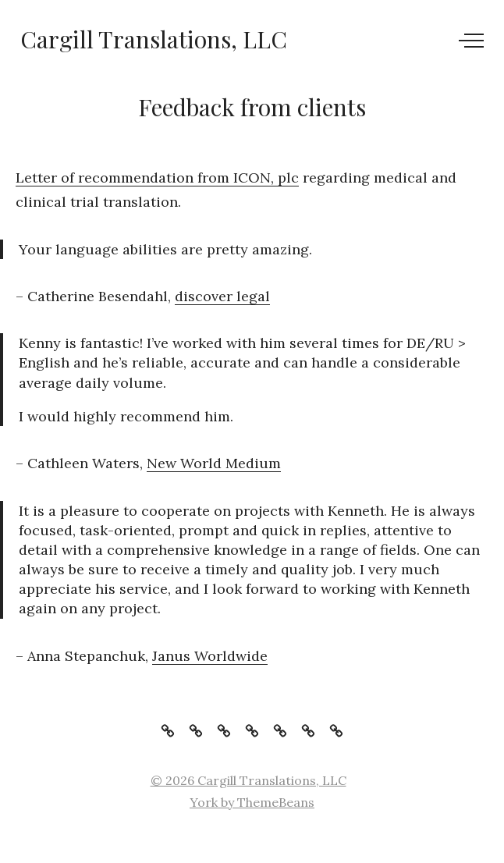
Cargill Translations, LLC (154, 39)
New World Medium (214, 463)
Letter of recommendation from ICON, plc (157, 178)
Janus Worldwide (210, 656)
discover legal (222, 296)
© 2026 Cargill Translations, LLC (248, 780)
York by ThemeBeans (252, 802)
